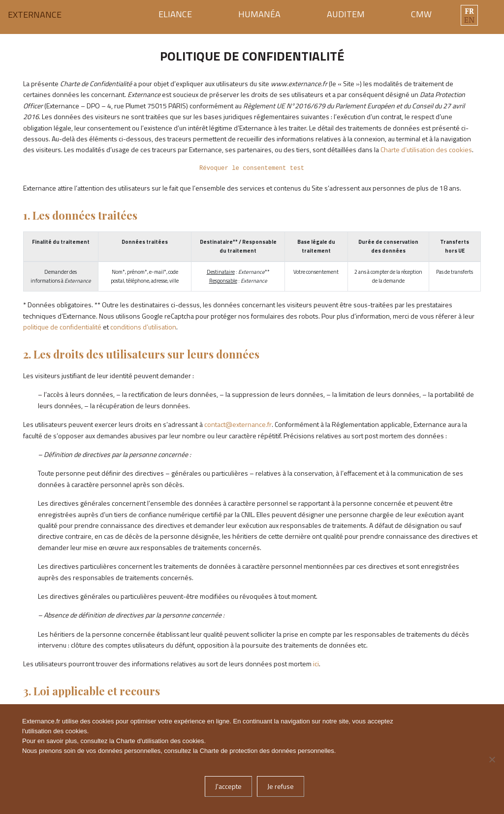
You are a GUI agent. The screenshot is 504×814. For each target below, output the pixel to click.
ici (316, 664)
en (469, 20)
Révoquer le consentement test (252, 168)
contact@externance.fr (238, 424)
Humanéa (259, 14)
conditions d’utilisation (143, 327)
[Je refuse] (492, 759)
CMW (421, 14)
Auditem (346, 14)
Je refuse (281, 786)
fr (469, 11)
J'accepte (228, 786)
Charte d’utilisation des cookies (426, 149)
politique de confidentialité (62, 327)
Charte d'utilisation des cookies (160, 741)
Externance (35, 15)
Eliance (175, 14)
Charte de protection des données (249, 751)
